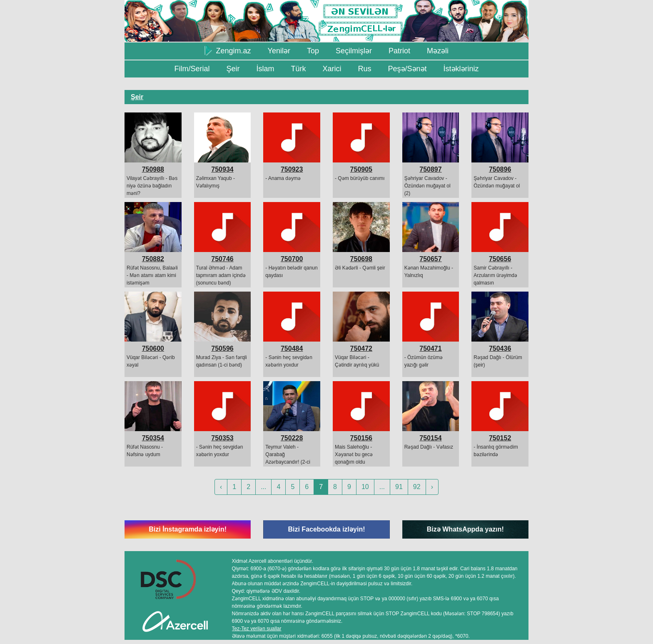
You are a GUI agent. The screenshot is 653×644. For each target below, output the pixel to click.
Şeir (233, 69)
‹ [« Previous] (221, 487)
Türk (298, 69)
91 (399, 487)
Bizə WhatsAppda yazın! (465, 529)
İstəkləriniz (461, 69)
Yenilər (279, 51)
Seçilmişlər (354, 51)
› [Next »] (432, 487)
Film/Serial (192, 69)
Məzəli (438, 51)
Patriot (399, 51)
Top (313, 51)
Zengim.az (228, 50)
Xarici (332, 69)
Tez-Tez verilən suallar (257, 629)
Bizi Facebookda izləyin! (326, 529)
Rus (364, 69)
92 (417, 487)
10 (365, 487)
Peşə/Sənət (408, 69)
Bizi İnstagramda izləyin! (188, 529)
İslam (265, 69)
